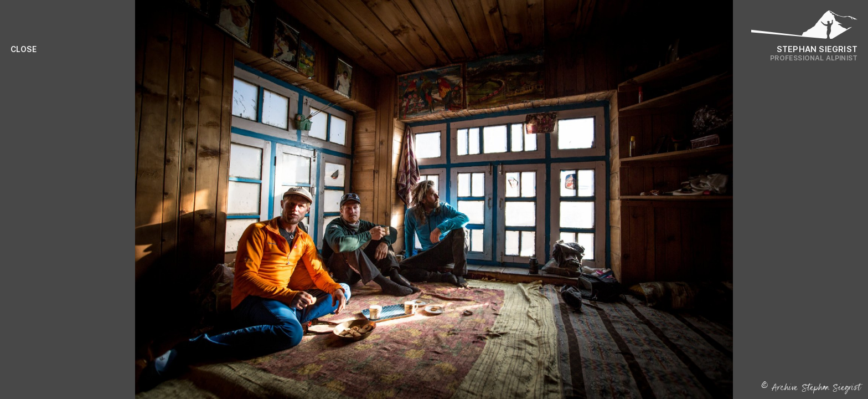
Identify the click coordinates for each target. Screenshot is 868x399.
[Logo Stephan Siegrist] (804, 28)
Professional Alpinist (814, 58)
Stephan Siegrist (817, 49)
